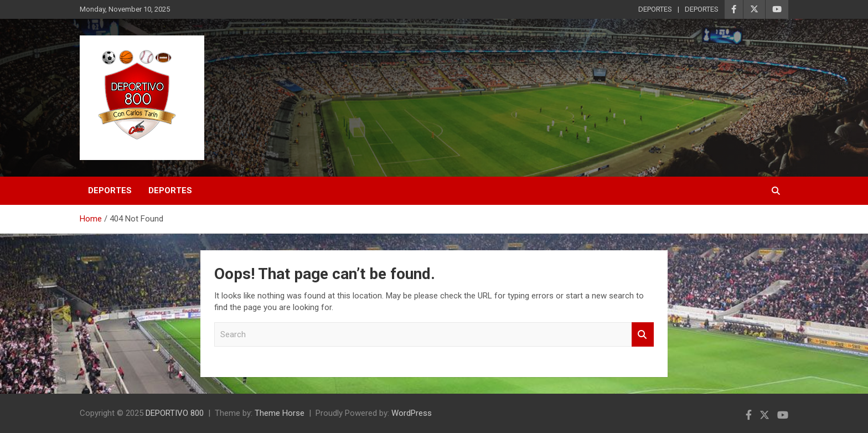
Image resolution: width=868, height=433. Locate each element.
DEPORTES (655, 9)
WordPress (412, 413)
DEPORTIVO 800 (175, 413)
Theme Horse (280, 413)
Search (643, 335)
